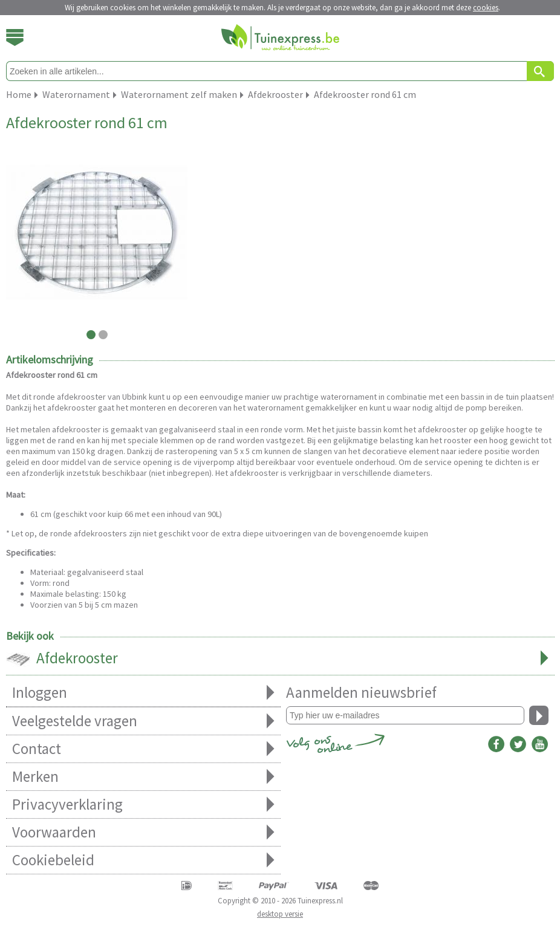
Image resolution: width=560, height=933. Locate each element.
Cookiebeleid (143, 860)
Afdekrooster (280, 659)
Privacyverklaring (143, 805)
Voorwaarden (143, 832)
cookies (486, 8)
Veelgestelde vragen (143, 721)
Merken (143, 777)
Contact (143, 749)
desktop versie (280, 914)
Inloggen (143, 693)
